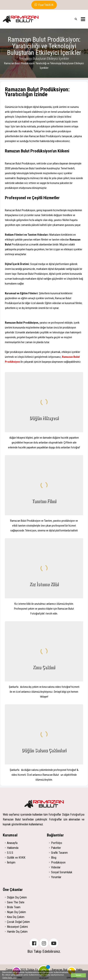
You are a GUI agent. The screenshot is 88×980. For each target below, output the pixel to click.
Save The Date (16, 902)
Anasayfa (12, 843)
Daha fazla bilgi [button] (9, 978)
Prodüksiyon (58, 862)
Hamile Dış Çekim (17, 932)
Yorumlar (56, 877)
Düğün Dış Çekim (17, 897)
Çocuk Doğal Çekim (18, 922)
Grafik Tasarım (59, 853)
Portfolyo (57, 843)
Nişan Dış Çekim (16, 912)
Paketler (56, 848)
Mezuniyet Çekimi (17, 927)
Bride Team (14, 907)
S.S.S (10, 853)
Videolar (56, 867)
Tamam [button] (78, 975)
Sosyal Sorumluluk (62, 872)
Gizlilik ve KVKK (16, 858)
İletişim (11, 862)
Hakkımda (13, 848)
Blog (54, 858)
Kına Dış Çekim (16, 917)
